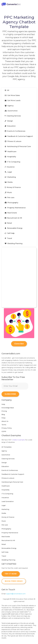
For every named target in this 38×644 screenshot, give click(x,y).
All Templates (7, 447)
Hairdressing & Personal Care (18, 146)
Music (8, 192)
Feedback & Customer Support (19, 136)
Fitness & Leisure (13, 141)
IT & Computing (12, 162)
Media (9, 182)
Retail (8, 223)
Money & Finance (13, 187)
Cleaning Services (13, 116)
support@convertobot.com (16, 594)
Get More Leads (13, 100)
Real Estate (11, 213)
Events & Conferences (15, 131)
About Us (5, 421)
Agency (9, 106)
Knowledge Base (8, 408)
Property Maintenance (15, 208)
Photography (12, 203)
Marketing (10, 177)
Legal (8, 172)
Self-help (10, 233)
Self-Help (5, 552)
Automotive (11, 111)
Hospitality (10, 157)
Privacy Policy (7, 428)
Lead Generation (8, 501)
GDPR (4, 431)
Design (9, 121)
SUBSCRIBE (10, 394)
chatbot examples (19, 440)
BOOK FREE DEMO (14, 581)
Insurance (10, 167)
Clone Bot (19, 344)
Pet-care (10, 198)
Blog (3, 415)
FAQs (3, 418)
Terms (4, 425)
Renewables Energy (9, 548)
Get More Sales (12, 95)
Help (3, 404)
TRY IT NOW (11, 574)
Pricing (4, 411)
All (7, 90)
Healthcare (11, 152)
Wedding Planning (14, 244)
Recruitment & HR (13, 218)
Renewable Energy (14, 228)
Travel (8, 238)
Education (10, 126)
